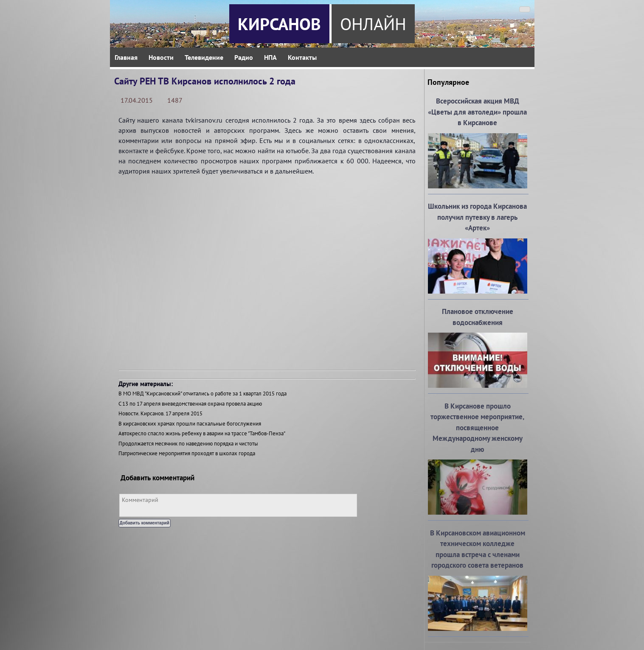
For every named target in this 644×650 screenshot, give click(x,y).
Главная (126, 57)
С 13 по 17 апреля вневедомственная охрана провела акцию (190, 404)
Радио (244, 57)
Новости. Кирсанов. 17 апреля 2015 (160, 413)
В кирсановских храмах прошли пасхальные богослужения (190, 424)
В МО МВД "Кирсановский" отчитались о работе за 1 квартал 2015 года (202, 394)
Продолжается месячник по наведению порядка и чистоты (188, 444)
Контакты (302, 57)
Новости (161, 57)
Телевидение (204, 57)
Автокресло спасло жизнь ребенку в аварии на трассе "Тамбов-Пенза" (202, 433)
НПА (270, 57)
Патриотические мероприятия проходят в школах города (187, 453)
